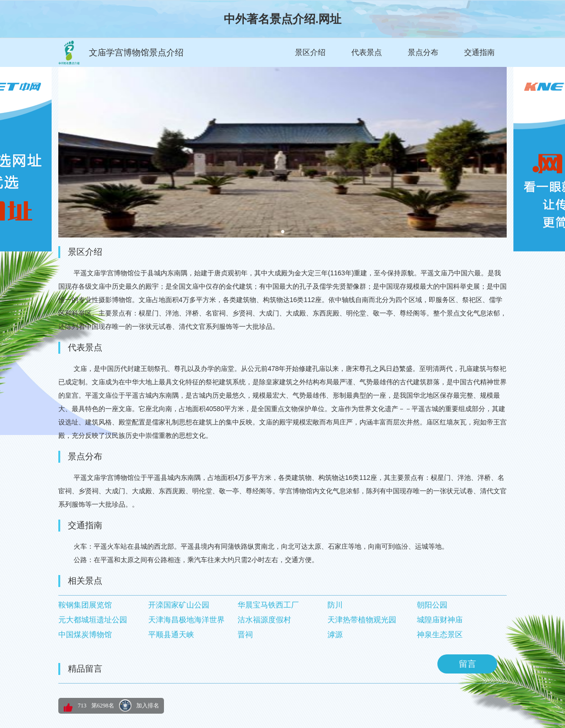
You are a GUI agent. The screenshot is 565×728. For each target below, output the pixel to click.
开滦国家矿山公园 (179, 605)
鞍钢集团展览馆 (85, 605)
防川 (335, 605)
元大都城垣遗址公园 (93, 620)
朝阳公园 (432, 605)
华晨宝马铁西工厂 (268, 605)
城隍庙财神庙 (440, 620)
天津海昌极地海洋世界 (186, 620)
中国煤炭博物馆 (85, 635)
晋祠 (245, 635)
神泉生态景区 (440, 635)
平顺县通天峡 (171, 635)
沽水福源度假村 (264, 620)
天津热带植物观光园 (362, 620)
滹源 (335, 635)
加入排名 (148, 706)
